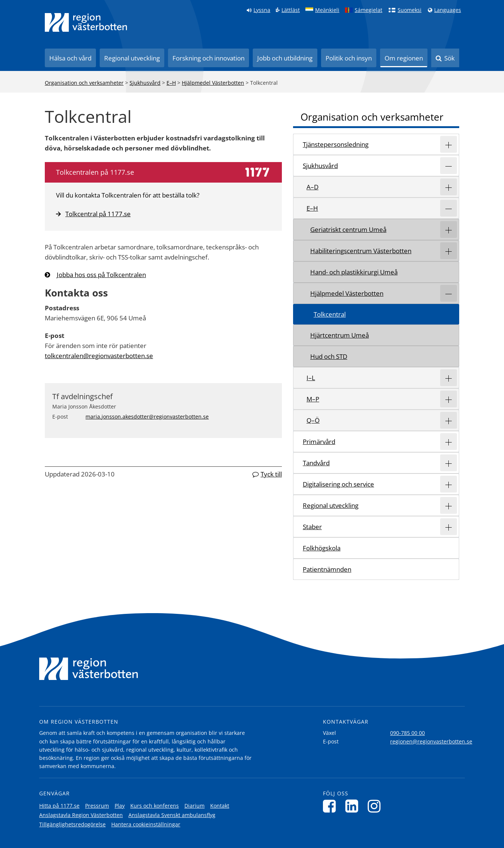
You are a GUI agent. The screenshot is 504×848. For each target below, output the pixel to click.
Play (120, 806)
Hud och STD (329, 356)
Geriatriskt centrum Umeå (348, 229)
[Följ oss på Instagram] (376, 806)
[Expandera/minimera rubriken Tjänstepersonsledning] (449, 144)
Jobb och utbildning (285, 58)
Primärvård (319, 442)
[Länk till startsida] (86, 22)
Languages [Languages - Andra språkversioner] (448, 10)
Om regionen (404, 58)
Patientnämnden (327, 569)
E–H (171, 83)
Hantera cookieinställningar (146, 824)
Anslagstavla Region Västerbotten (81, 815)
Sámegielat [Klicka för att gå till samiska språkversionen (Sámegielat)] (368, 10)
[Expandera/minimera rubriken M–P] (449, 399)
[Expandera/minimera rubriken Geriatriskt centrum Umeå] (449, 229)
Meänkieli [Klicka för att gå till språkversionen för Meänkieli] (327, 10)
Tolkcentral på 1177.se (93, 214)
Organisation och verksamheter (84, 83)
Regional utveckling (132, 58)
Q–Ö (313, 420)
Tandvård (316, 463)
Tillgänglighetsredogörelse (72, 824)
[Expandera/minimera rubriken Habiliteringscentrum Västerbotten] (449, 251)
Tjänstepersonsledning (336, 144)
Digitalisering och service (338, 484)
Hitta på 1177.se (59, 806)
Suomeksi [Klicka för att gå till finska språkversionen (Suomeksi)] (410, 10)
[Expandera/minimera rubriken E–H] (449, 208)
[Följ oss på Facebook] (331, 806)
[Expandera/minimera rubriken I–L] (449, 378)
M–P (313, 399)
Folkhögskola (322, 548)
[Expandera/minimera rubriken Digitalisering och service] (449, 484)
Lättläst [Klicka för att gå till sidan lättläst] (291, 10)
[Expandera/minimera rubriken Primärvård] (449, 442)
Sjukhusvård (145, 83)
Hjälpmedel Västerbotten (213, 83)
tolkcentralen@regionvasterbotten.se (99, 356)
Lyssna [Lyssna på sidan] (262, 10)
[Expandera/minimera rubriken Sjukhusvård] (449, 166)
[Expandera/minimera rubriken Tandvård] (449, 463)
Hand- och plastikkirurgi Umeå (354, 272)
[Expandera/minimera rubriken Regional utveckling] (449, 505)
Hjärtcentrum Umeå (340, 335)
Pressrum (97, 806)
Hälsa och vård (70, 58)
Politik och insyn (349, 58)
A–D (312, 187)
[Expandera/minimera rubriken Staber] (449, 527)
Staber (312, 527)
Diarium (195, 806)
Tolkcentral (330, 314)
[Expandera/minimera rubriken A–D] (449, 187)
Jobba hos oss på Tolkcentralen (101, 275)
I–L (311, 378)
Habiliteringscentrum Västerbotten (361, 251)
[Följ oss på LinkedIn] (354, 806)
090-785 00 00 (407, 733)
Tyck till (271, 474)
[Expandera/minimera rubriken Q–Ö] (449, 420)
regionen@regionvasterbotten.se (431, 741)
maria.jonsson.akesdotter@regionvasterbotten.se (147, 417)
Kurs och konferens (155, 806)
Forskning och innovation (209, 58)
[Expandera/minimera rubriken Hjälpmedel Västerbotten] (449, 293)
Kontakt (220, 806)
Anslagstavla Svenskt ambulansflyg (172, 815)
